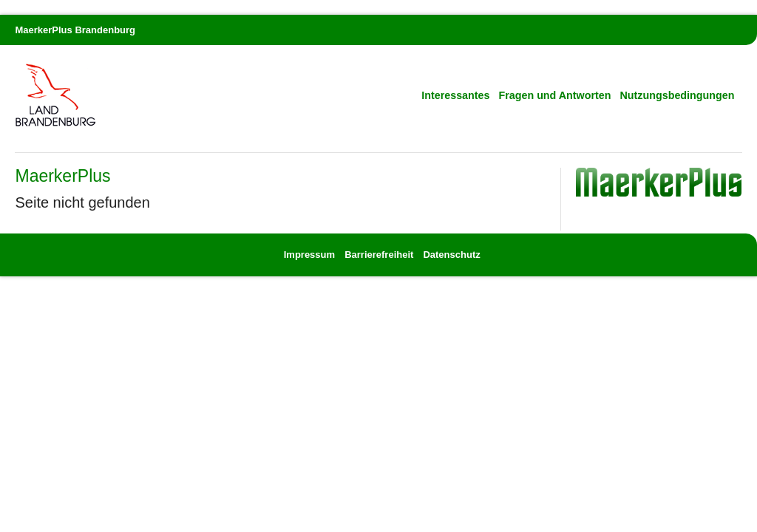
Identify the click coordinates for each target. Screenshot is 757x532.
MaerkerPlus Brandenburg (75, 30)
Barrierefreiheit (379, 255)
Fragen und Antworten (555, 95)
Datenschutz (451, 255)
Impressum (311, 255)
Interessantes (455, 95)
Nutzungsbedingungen (678, 95)
